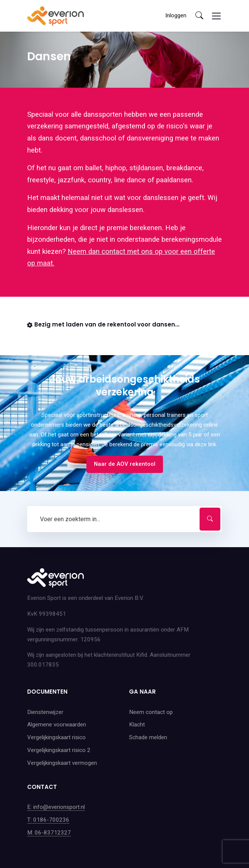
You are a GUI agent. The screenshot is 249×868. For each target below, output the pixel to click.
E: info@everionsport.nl (56, 807)
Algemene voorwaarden (57, 725)
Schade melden (148, 737)
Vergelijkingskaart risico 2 (59, 750)
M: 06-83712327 (49, 833)
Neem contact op (151, 712)
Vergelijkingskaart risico (56, 737)
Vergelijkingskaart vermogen (62, 763)
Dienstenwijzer (45, 712)
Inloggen (176, 15)
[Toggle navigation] (216, 16)
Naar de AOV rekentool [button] (125, 464)
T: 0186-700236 (48, 820)
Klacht (137, 725)
